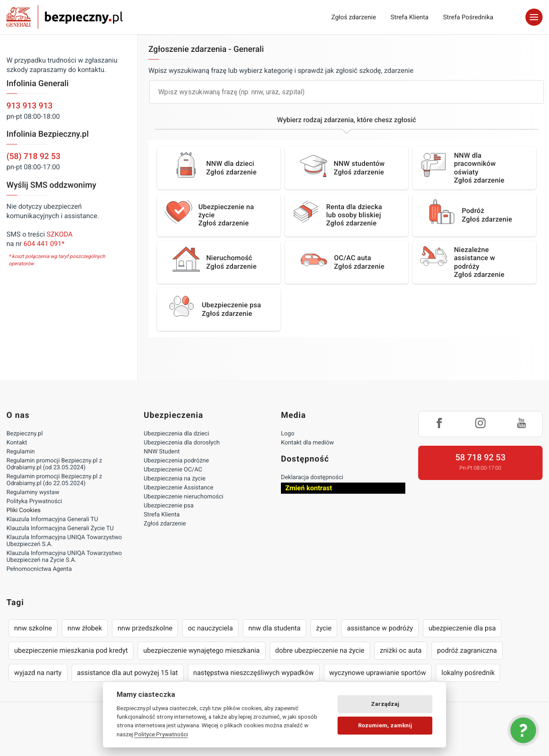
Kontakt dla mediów (308, 443)
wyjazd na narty (38, 673)
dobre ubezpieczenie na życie (320, 650)
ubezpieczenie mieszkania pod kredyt (71, 650)
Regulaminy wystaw (33, 492)
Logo (288, 434)
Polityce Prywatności (161, 734)
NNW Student (162, 452)
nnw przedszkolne (145, 628)
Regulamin (21, 452)
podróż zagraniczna (467, 650)
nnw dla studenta (274, 628)
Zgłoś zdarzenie (353, 17)
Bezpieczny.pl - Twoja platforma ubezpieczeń (65, 17)
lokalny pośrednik (468, 673)
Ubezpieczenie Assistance (179, 488)
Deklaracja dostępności (312, 477)
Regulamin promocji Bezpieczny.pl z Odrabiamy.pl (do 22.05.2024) (54, 480)
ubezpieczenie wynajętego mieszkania (202, 650)
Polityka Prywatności (34, 501)
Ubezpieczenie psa (169, 506)
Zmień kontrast (309, 488)
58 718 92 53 (480, 457)
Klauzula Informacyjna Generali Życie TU (60, 528)
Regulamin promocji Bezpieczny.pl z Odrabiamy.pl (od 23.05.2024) (54, 464)
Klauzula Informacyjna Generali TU (52, 519)
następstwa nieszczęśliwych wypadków (254, 673)
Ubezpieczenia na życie (175, 479)
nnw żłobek (85, 628)
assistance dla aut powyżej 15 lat (128, 673)
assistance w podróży (380, 628)
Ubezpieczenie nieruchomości (184, 497)
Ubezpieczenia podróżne (176, 461)
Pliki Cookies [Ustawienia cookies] (24, 510)
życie (324, 628)
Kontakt (17, 443)
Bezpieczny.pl (25, 434)
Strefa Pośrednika (468, 17)
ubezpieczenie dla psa (462, 628)
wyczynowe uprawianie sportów (378, 673)
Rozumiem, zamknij (385, 725)
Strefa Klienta (410, 17)
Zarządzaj (385, 704)
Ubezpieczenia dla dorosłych (182, 443)
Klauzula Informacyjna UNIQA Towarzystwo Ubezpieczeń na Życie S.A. (64, 557)
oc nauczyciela (210, 628)
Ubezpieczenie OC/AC (173, 470)
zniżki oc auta (401, 650)
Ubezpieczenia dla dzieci (176, 434)
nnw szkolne (33, 628)
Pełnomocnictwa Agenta (39, 569)
